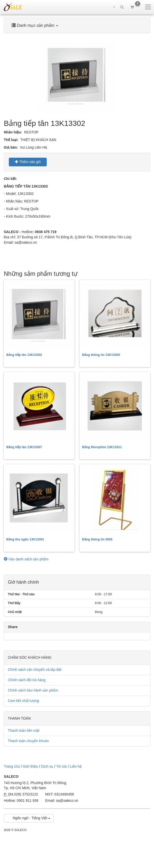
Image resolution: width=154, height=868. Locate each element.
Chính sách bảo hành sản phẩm (33, 690)
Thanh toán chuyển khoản (28, 741)
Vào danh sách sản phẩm (26, 559)
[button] (112, 7)
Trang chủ (12, 766)
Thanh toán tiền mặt (24, 730)
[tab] (77, 25)
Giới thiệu (30, 766)
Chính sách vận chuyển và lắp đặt (35, 670)
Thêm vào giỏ (28, 162)
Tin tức (62, 766)
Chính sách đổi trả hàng (27, 680)
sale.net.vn (13, 7)
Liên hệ (76, 766)
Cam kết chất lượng (23, 701)
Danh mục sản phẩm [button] (35, 25)
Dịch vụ (47, 766)
